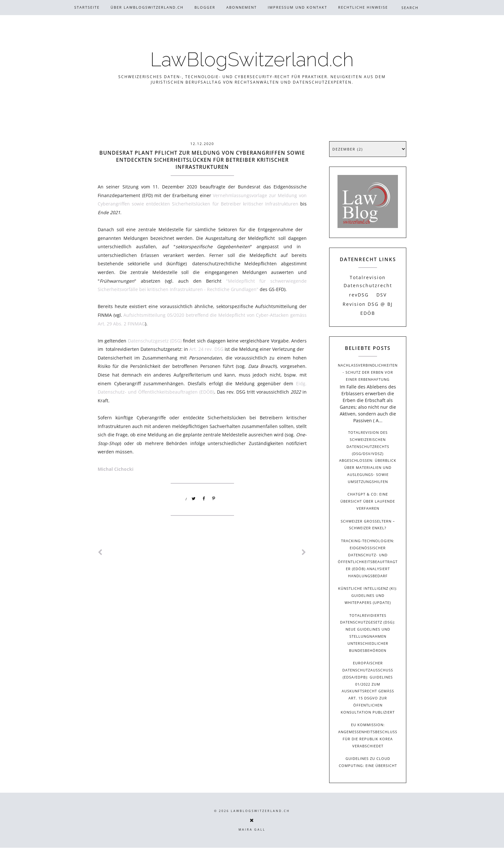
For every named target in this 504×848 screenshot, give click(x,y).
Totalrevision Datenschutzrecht (368, 281)
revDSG (359, 295)
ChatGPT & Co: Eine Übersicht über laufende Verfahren (368, 501)
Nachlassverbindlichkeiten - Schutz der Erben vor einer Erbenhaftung (368, 372)
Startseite (87, 7)
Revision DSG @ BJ (368, 304)
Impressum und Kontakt (297, 7)
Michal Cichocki (117, 469)
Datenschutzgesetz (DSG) (155, 341)
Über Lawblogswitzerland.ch (147, 7)
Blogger (205, 7)
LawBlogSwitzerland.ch (252, 59)
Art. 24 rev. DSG (206, 349)
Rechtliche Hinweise (363, 7)
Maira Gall (252, 830)
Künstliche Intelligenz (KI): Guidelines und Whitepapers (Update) (368, 595)
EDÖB (368, 313)
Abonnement (242, 7)
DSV (382, 295)
